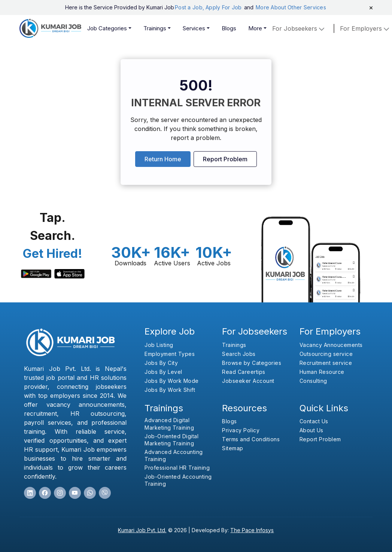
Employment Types (170, 354)
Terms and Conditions (251, 439)
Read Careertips (244, 372)
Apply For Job (224, 7)
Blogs (229, 28)
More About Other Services (291, 7)
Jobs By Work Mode (172, 381)
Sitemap (233, 448)
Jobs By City (161, 363)
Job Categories (107, 28)
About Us (312, 430)
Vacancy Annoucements (331, 345)
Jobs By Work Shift (170, 390)
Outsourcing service (326, 354)
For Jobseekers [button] (299, 28)
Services (194, 28)
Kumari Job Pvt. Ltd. (142, 530)
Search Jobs (239, 354)
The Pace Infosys (252, 530)
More (255, 28)
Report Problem (225, 159)
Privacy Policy (241, 430)
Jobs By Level (163, 372)
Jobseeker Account (248, 381)
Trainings (155, 28)
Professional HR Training (177, 468)
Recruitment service (326, 363)
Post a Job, (189, 7)
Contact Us (314, 421)
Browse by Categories (252, 363)
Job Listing (159, 345)
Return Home (163, 159)
